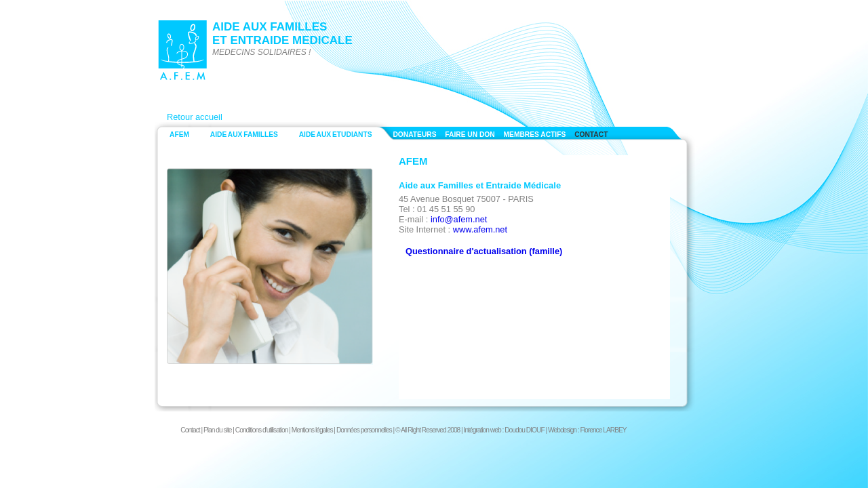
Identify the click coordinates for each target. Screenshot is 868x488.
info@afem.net (459, 219)
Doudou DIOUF (525, 430)
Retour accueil (195, 117)
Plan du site (217, 430)
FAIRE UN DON (470, 135)
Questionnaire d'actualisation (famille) (484, 251)
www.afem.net (480, 229)
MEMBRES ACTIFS (535, 135)
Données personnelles (364, 430)
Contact (190, 430)
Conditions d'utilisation (262, 430)
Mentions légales (312, 430)
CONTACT (591, 135)
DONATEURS (414, 135)
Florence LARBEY (604, 430)
